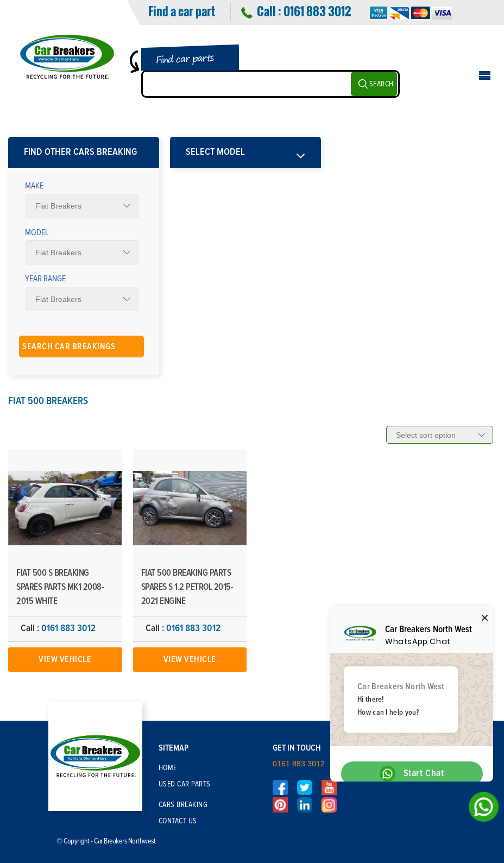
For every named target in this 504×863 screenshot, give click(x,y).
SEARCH (382, 84)
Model (37, 232)
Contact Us (178, 821)
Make (34, 186)
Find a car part (182, 11)
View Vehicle (65, 659)
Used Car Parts (185, 784)
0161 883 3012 (317, 11)
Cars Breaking (183, 805)
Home (168, 768)
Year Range (45, 279)
